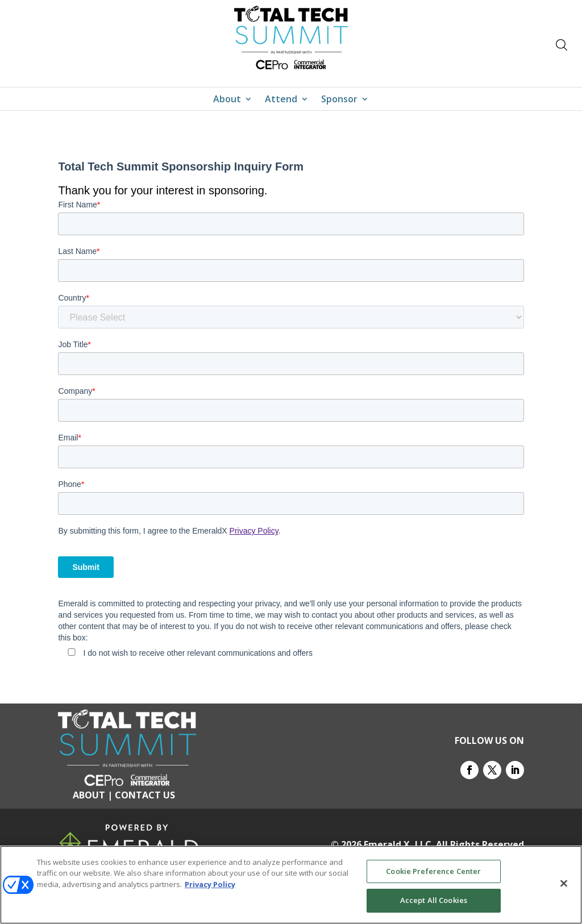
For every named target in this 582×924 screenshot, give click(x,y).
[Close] (564, 883)
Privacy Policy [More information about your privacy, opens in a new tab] (210, 884)
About (227, 100)
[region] (291, 885)
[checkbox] (291, 652)
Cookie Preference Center (433, 871)
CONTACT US (145, 795)
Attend (281, 100)
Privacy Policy (254, 531)
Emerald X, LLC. (399, 844)
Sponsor (339, 100)
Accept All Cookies (434, 900)
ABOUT (89, 795)
